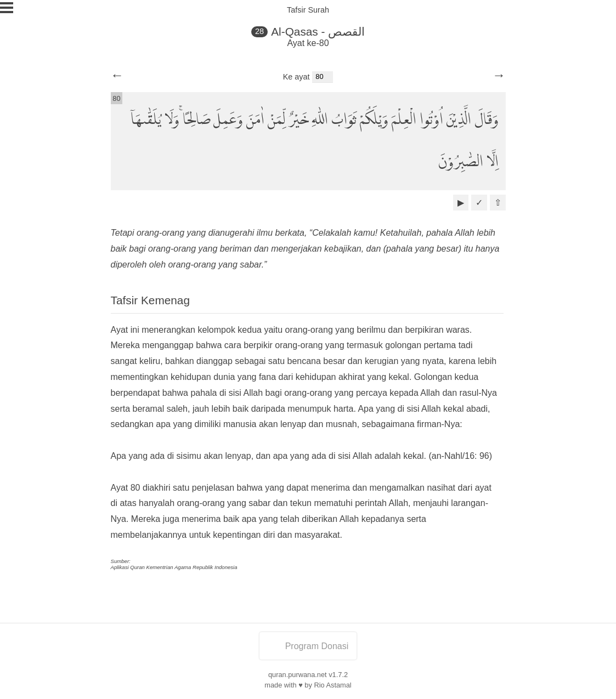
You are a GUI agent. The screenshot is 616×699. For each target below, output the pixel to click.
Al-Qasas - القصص (318, 32)
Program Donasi (308, 646)
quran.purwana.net (298, 675)
